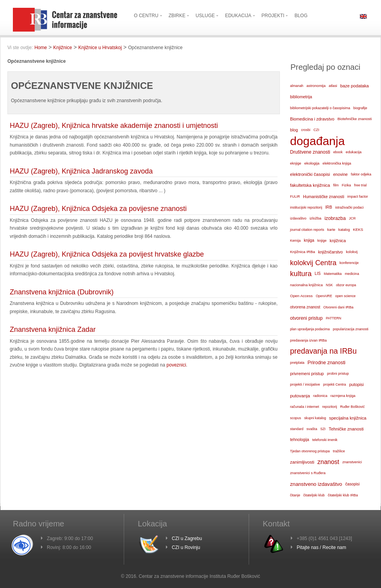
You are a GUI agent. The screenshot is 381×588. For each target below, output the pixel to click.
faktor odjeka (361, 174)
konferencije (349, 263)
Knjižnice (62, 48)
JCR (352, 218)
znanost (328, 462)
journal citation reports (307, 230)
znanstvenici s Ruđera (308, 473)
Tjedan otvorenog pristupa (310, 451)
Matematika (333, 274)
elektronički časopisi (310, 174)
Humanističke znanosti (324, 197)
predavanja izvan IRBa (308, 340)
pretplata (297, 362)
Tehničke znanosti (346, 429)
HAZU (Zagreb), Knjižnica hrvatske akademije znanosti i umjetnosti (114, 126)
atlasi (333, 86)
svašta (312, 429)
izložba (315, 218)
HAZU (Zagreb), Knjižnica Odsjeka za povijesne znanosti (98, 209)
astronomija (316, 86)
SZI (323, 429)
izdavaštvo (298, 218)
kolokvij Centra (313, 263)
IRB (328, 207)
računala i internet (304, 407)
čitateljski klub (314, 495)
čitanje (295, 495)
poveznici (176, 365)
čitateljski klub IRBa (343, 495)
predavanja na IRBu (323, 351)
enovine (340, 174)
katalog (344, 230)
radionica (320, 396)
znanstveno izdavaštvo (316, 484)
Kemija (295, 241)
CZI (316, 130)
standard (297, 429)
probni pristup (338, 374)
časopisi (352, 484)
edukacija (354, 152)
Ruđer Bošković (352, 407)
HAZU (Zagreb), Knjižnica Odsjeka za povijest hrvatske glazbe (107, 254)
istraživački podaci (350, 207)
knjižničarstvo (330, 252)
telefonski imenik (325, 440)
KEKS (358, 229)
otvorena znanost (305, 307)
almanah (297, 86)
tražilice (339, 451)
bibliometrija (301, 97)
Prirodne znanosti (327, 363)
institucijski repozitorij (306, 207)
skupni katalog (315, 418)
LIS (318, 274)
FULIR (295, 197)
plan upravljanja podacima (310, 329)
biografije (360, 108)
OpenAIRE (324, 296)
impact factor (358, 197)
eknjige (296, 163)
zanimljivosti (302, 462)
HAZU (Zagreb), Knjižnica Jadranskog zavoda (81, 171)
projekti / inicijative (305, 384)
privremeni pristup (307, 374)
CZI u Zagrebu (187, 538)
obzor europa (346, 285)
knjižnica (338, 241)
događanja (317, 141)
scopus (296, 418)
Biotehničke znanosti (354, 119)
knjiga (309, 240)
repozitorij (329, 407)
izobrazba (335, 218)
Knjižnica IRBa (303, 252)
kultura (301, 274)
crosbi (306, 130)
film (336, 185)
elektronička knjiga (337, 163)
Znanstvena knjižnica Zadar (53, 329)
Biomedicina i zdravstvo (312, 119)
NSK (329, 285)
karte (331, 230)
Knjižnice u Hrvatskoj (100, 48)
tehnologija (300, 440)
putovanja (300, 396)
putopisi (356, 384)
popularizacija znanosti (351, 329)
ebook (338, 152)
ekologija (312, 163)
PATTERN (334, 318)
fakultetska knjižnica (310, 185)
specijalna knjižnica (348, 418)
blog (294, 130)
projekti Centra (335, 384)
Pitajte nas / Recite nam (321, 547)
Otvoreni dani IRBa (338, 307)
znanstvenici (352, 462)
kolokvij (352, 252)
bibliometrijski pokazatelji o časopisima (320, 108)
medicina (352, 274)
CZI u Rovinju (186, 547)
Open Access (301, 296)
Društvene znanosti (310, 152)
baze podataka (355, 86)
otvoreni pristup (306, 318)
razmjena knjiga (343, 396)
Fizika (347, 185)
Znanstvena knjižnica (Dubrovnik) (62, 292)
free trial (360, 185)
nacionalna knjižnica (306, 285)
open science (345, 296)
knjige (322, 241)
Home (41, 48)
